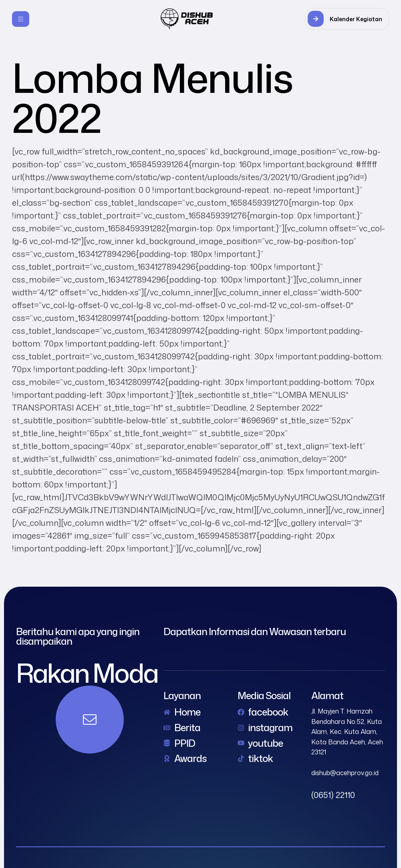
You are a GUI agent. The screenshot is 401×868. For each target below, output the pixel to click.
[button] (347, 19)
